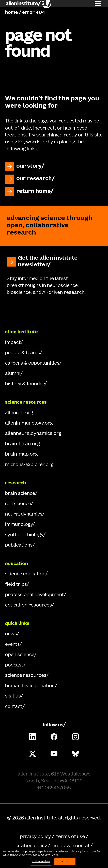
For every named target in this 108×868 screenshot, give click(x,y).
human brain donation (30, 686)
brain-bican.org (22, 444)
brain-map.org (21, 454)
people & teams (22, 353)
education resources (28, 605)
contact (14, 707)
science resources (26, 676)
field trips (16, 585)
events (12, 645)
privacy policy (35, 837)
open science (20, 655)
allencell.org (19, 413)
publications (19, 545)
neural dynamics (24, 514)
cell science (18, 504)
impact (13, 343)
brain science (20, 494)
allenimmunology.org (29, 423)
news (11, 634)
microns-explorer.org (29, 465)
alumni (13, 374)
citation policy (31, 846)
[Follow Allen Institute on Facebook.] (54, 737)
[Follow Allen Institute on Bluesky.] (75, 754)
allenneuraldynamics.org (33, 434)
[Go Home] (54, 311)
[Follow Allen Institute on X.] (33, 754)
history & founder (25, 384)
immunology (19, 525)
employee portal (71, 846)
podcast (14, 665)
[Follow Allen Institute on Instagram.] (75, 737)
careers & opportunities (32, 363)
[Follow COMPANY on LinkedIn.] (33, 737)
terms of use (71, 837)
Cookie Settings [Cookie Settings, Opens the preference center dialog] (41, 862)
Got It (65, 862)
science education (25, 574)
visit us (13, 696)
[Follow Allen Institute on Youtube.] (54, 754)
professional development (34, 595)
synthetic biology (24, 535)
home (11, 13)
